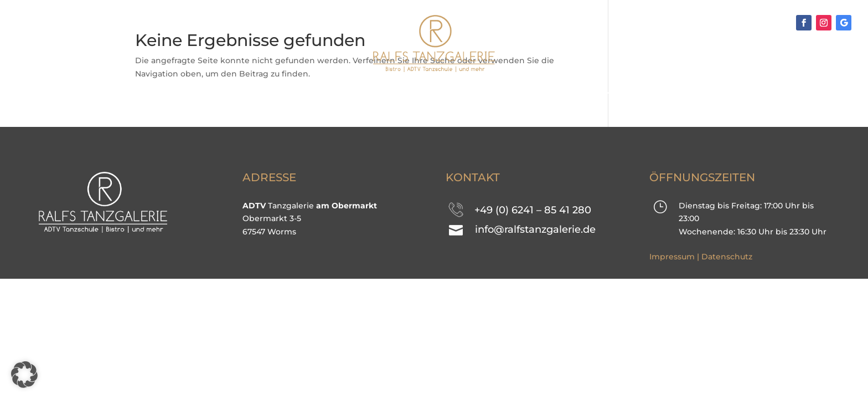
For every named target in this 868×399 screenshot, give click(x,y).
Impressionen (423, 93)
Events (333, 93)
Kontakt (557, 93)
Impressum (672, 257)
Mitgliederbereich (652, 93)
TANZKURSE (250, 93)
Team (497, 93)
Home (182, 93)
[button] (24, 375)
